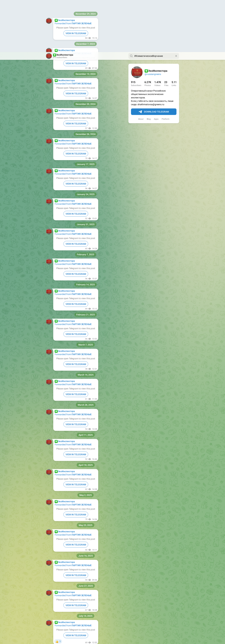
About (141, 67)
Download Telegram (154, 60)
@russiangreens (153, 22)
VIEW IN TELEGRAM (76, 41)
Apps (156, 67)
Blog (149, 67)
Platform (166, 67)
